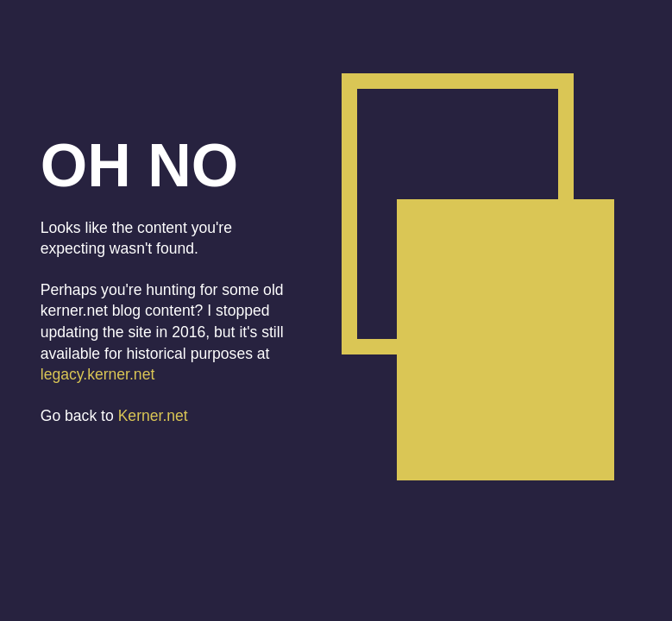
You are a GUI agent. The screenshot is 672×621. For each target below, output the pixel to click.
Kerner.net (153, 416)
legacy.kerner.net (98, 374)
